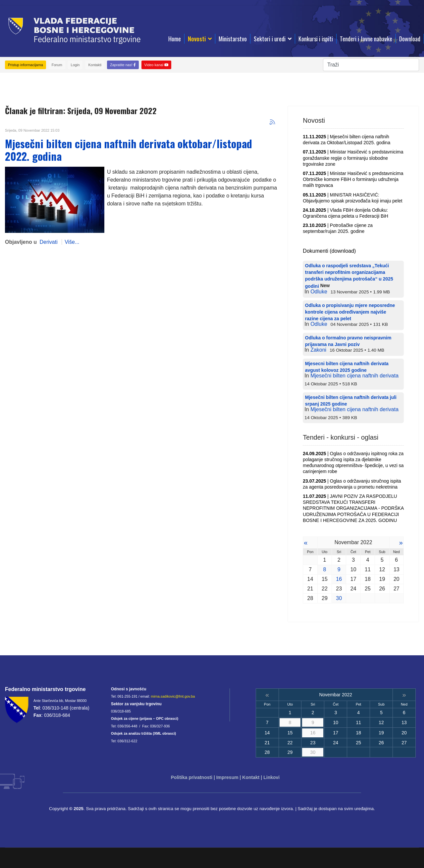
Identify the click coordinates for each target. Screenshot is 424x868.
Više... (72, 242)
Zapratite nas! (123, 65)
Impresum (227, 777)
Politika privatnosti (192, 777)
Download (410, 39)
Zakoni (318, 350)
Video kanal (156, 65)
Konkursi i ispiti (316, 39)
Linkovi (271, 777)
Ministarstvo (233, 39)
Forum (57, 65)
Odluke (319, 292)
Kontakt (251, 777)
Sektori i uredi (270, 39)
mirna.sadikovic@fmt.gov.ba (173, 696)
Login (75, 65)
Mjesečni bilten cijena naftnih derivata (354, 376)
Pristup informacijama (26, 65)
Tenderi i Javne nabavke (366, 39)
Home (175, 39)
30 (339, 598)
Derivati (48, 242)
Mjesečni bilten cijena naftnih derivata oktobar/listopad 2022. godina (129, 150)
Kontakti (95, 65)
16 (339, 579)
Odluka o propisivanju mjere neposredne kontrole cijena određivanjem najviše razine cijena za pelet (350, 312)
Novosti (197, 39)
